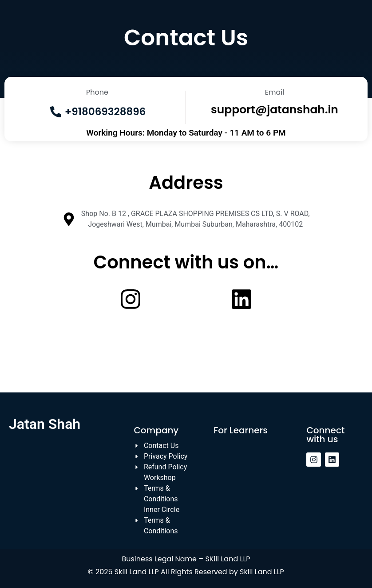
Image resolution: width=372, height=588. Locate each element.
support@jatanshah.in (275, 110)
